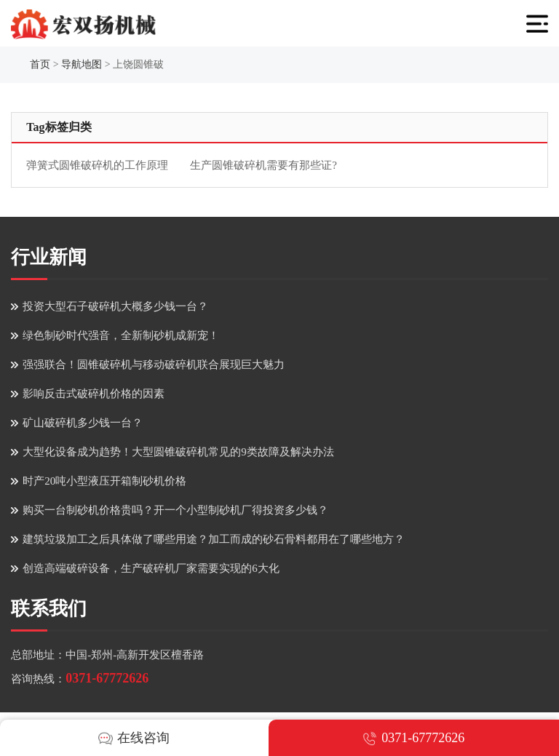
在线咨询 (134, 738)
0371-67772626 (107, 678)
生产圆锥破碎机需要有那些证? (263, 165)
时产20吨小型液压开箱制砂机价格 (104, 481)
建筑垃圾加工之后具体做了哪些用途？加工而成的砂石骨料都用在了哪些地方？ (214, 539)
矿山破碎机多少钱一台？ (83, 423)
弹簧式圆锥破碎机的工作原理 (97, 165)
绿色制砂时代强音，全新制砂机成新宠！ (121, 335)
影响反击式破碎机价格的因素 (94, 394)
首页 (40, 64)
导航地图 (82, 64)
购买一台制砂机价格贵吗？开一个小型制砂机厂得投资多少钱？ (175, 510)
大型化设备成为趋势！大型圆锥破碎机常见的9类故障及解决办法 (178, 452)
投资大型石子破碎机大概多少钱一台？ (115, 306)
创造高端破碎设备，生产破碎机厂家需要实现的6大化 (151, 568)
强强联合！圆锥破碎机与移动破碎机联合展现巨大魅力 (154, 365)
